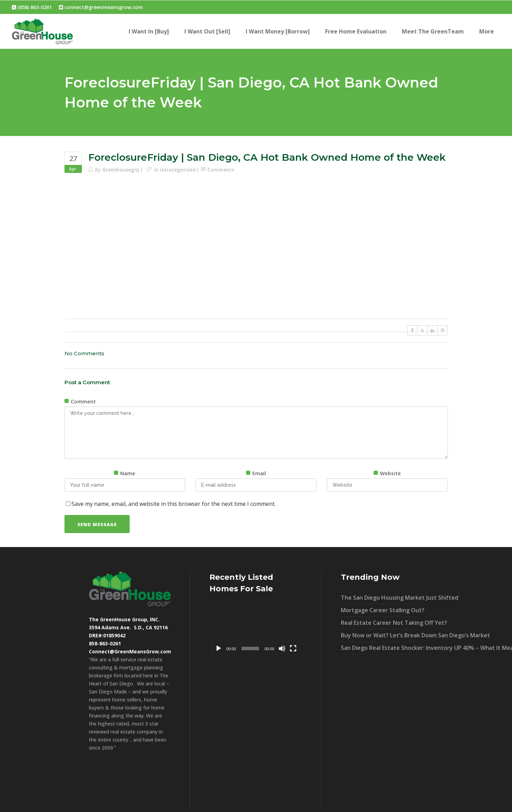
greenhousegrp (121, 170)
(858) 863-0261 (32, 7)
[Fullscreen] (293, 648)
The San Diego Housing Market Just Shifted (380, 598)
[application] (256, 629)
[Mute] (282, 648)
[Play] (219, 648)
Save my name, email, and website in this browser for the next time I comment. (174, 504)
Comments (221, 170)
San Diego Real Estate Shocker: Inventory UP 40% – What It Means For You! (380, 648)
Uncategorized (178, 170)
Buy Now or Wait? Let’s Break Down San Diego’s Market (380, 635)
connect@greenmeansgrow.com (101, 7)
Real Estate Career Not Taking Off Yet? (380, 623)
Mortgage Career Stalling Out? (380, 610)
